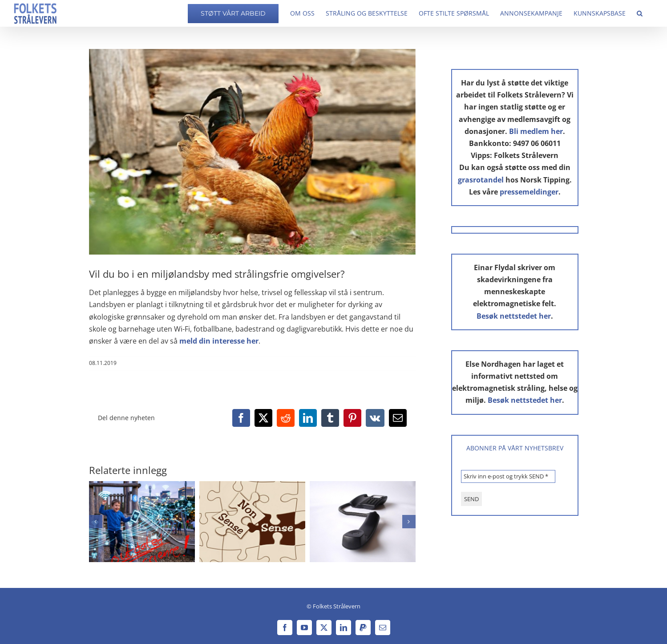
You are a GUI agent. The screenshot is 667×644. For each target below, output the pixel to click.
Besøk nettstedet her (514, 316)
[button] (640, 13)
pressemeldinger (529, 192)
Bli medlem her (536, 131)
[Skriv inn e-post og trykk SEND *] (508, 476)
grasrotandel (481, 180)
